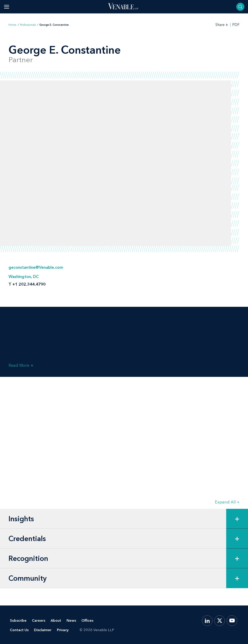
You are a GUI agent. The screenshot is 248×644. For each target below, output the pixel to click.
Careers (39, 620)
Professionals (28, 25)
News (71, 620)
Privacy (63, 630)
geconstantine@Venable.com (36, 267)
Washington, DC (24, 277)
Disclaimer (43, 630)
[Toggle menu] (7, 7)
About (56, 620)
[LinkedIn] (207, 621)
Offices (87, 620)
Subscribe (18, 620)
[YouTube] (232, 621)
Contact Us (19, 630)
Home (12, 25)
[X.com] (220, 621)
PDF (236, 25)
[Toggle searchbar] (240, 7)
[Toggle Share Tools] (222, 25)
